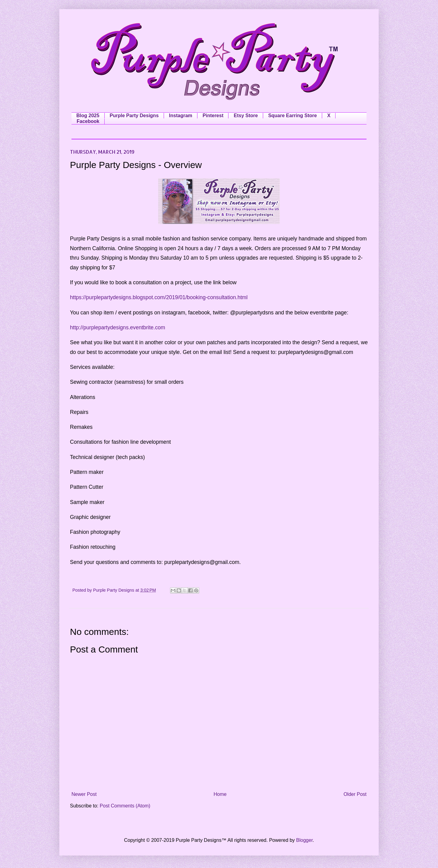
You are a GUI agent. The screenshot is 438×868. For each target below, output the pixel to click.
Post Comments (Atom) (125, 806)
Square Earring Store (293, 116)
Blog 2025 (88, 116)
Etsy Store (246, 116)
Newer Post (84, 794)
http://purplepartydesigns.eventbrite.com (118, 327)
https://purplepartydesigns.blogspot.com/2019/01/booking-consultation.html (159, 297)
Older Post (355, 794)
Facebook (88, 121)
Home (220, 794)
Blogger (304, 840)
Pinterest (213, 116)
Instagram (181, 116)
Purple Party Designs (134, 116)
